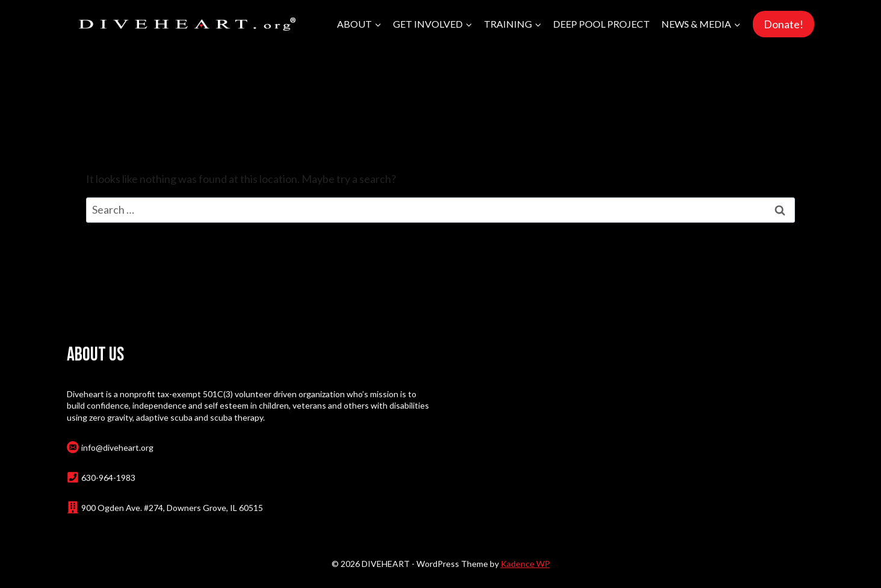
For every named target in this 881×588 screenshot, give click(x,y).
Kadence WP (525, 564)
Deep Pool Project (601, 24)
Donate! (784, 24)
